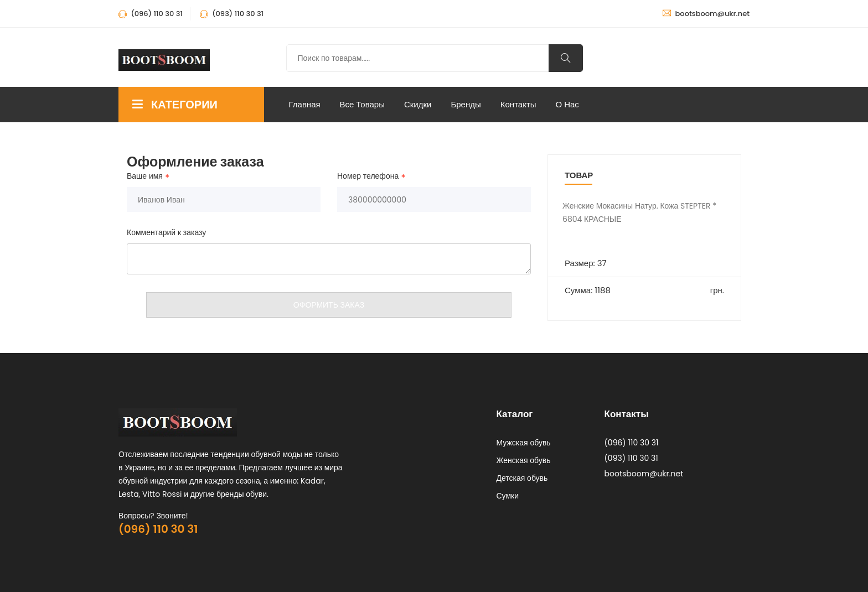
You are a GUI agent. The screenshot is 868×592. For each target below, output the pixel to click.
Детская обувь (522, 478)
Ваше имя (145, 176)
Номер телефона (368, 176)
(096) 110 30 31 (158, 529)
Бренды (466, 104)
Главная (305, 104)
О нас (567, 104)
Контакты (518, 104)
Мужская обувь (524, 443)
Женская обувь (524, 460)
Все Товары (362, 104)
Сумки (508, 496)
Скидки (418, 104)
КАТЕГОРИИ (175, 105)
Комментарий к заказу (166, 232)
